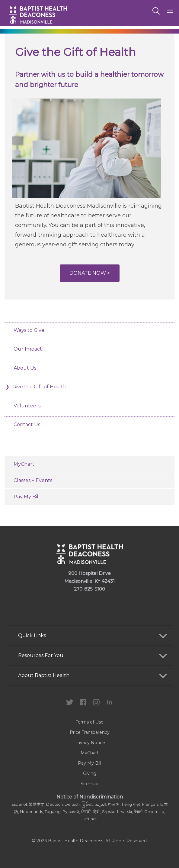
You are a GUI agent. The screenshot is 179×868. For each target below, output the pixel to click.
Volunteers (27, 406)
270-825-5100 (89, 589)
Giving (90, 773)
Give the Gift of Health (40, 387)
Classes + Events (33, 480)
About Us (25, 368)
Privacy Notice (90, 743)
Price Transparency (90, 732)
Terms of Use (90, 722)
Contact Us (27, 424)
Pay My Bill (27, 497)
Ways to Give (29, 330)
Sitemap (89, 784)
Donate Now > (90, 273)
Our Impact (28, 349)
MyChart (24, 464)
